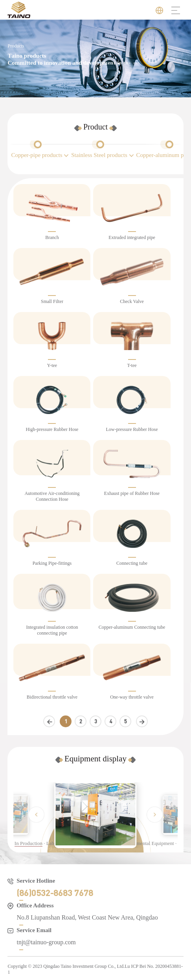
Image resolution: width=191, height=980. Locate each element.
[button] (36, 815)
